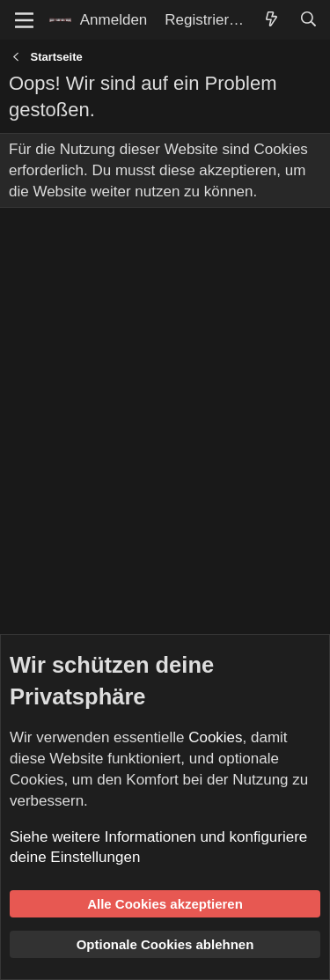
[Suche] (308, 20)
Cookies (215, 737)
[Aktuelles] (271, 20)
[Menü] (24, 20)
